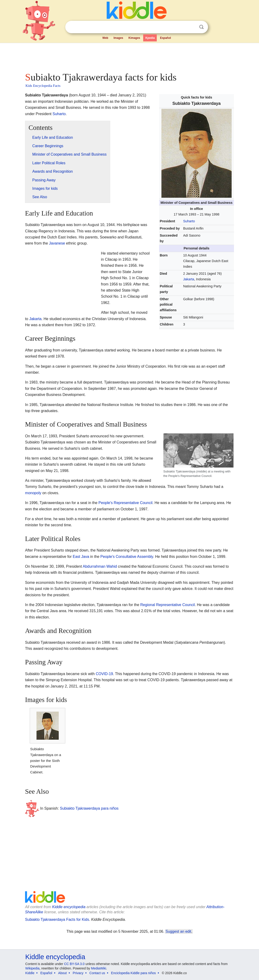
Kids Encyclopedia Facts (43, 86)
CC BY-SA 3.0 (74, 964)
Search (201, 27)
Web (105, 38)
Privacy (78, 973)
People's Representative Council (126, 503)
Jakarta (189, 279)
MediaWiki (99, 968)
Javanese (57, 243)
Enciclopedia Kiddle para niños (133, 973)
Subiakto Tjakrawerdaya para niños (89, 808)
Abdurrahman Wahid (100, 566)
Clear (192, 27)
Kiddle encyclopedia (69, 907)
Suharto (189, 221)
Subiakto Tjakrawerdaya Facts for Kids (57, 920)
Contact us (97, 973)
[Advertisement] (129, 56)
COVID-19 (104, 674)
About (63, 973)
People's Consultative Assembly (127, 557)
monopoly (33, 493)
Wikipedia (32, 968)
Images (118, 38)
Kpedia (150, 38)
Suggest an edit (178, 931)
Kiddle (30, 973)
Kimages (134, 38)
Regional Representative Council (168, 605)
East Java (81, 557)
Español (166, 38)
